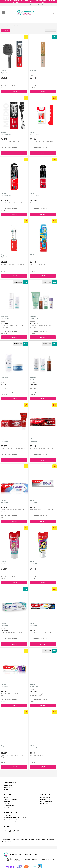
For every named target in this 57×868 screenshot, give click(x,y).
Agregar (14, 92)
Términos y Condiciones (31, 855)
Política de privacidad (10, 822)
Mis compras (44, 804)
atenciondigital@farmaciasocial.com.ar (15, 818)
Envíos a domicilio (45, 799)
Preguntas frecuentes (46, 801)
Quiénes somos (8, 785)
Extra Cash (7, 804)
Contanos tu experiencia (11, 820)
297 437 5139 (7, 816)
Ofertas (6, 797)
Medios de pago (8, 801)
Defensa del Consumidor (48, 859)
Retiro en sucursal (45, 797)
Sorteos (26, 5)
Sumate (53, 5)
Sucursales (33, 5)
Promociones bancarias (10, 799)
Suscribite (7, 808)
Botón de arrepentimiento (31, 859)
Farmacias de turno (44, 5)
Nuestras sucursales (9, 787)
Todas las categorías (13, 26)
